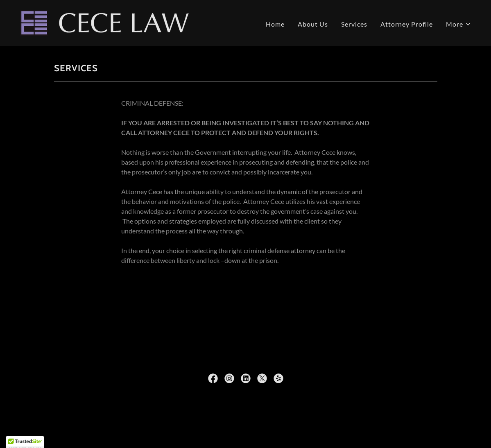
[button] (459, 24)
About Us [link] (313, 24)
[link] (104, 22)
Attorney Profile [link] (407, 24)
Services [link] (354, 24)
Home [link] (275, 24)
